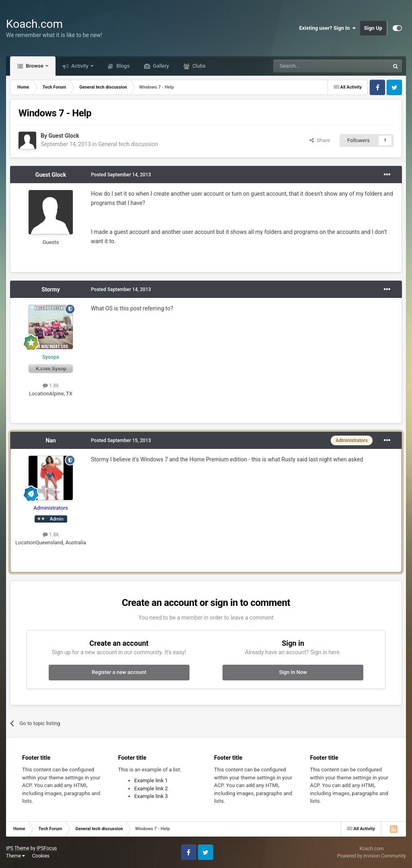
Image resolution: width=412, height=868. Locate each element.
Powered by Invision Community (372, 856)
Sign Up (373, 28)
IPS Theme (18, 848)
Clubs (198, 66)
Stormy (50, 289)
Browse (35, 66)
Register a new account (119, 672)
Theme (15, 856)
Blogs (122, 66)
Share (320, 140)
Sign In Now (293, 672)
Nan (50, 440)
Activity (80, 66)
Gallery (160, 66)
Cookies (41, 856)
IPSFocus (47, 848)
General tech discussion (128, 144)
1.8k (51, 385)
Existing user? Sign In (328, 28)
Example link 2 (151, 788)
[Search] (312, 66)
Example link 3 (151, 796)
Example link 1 (151, 780)
